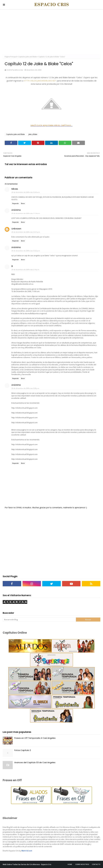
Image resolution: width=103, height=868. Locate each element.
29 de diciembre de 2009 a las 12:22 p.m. (26, 251)
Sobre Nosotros (82, 864)
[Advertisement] (51, 32)
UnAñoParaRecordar (15, 70)
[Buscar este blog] (39, 620)
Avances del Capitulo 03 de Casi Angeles (35, 762)
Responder (15, 203)
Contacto (96, 864)
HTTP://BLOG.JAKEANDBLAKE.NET (40, 81)
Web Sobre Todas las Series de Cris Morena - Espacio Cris (27, 864)
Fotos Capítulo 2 (23, 750)
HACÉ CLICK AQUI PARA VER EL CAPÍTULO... (51, 125)
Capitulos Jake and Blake (28, 57)
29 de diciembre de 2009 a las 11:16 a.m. (26, 213)
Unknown (16, 229)
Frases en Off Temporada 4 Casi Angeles (35, 738)
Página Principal (11, 57)
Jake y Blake (33, 134)
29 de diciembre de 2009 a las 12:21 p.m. (26, 232)
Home (70, 864)
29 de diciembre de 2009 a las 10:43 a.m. (26, 192)
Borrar (23, 203)
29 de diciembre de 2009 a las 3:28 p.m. (25, 388)
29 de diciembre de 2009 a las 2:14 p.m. (25, 270)
